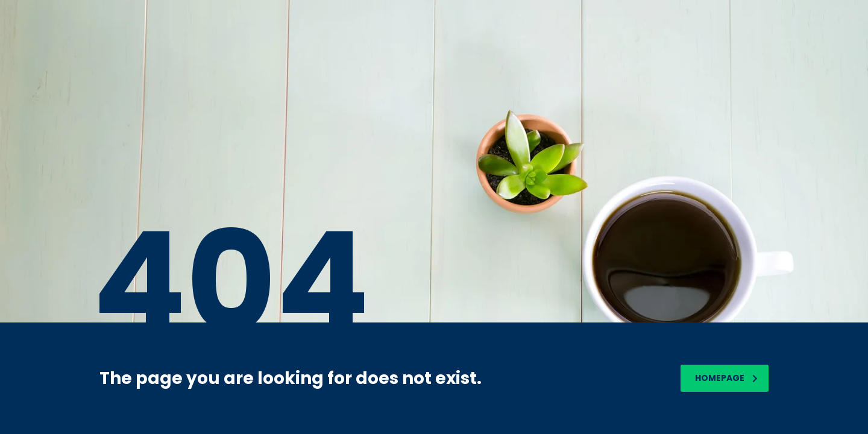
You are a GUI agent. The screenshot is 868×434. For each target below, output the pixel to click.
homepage (726, 378)
